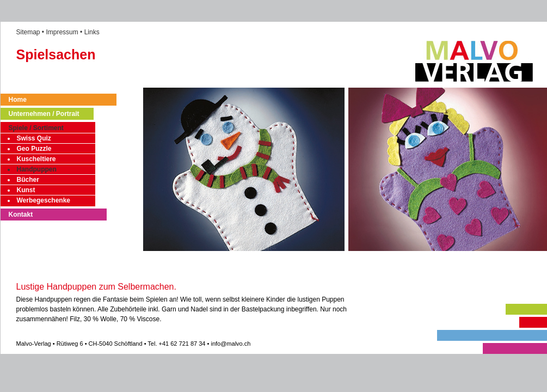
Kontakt (21, 215)
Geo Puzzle (34, 149)
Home (18, 100)
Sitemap (28, 32)
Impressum (62, 32)
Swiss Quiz (34, 138)
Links (92, 32)
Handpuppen (37, 169)
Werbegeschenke (44, 200)
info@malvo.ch (231, 344)
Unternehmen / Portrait (44, 114)
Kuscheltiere (36, 159)
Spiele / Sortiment (36, 128)
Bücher (28, 180)
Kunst (26, 190)
